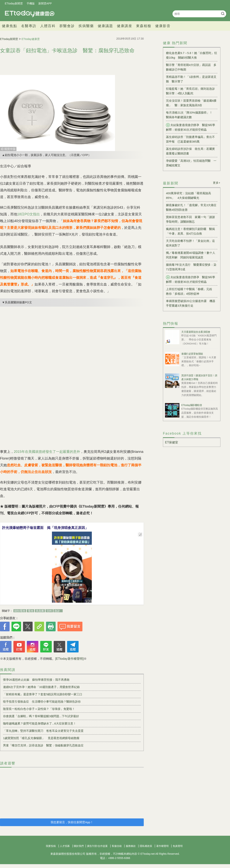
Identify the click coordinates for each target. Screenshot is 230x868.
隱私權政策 (146, 846)
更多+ (217, 183)
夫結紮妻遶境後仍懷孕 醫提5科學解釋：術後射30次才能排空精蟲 (191, 127)
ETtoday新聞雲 (14, 3)
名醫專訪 (29, 26)
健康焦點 (10, 26)
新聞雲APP (45, 3)
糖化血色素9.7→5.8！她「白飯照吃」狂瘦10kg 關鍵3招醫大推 (192, 55)
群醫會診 (67, 26)
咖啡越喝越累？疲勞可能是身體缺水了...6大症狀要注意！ (40, 723)
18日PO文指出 (29, 214)
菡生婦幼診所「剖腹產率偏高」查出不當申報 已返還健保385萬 (190, 139)
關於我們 (79, 846)
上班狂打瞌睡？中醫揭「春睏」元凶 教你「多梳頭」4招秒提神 (190, 291)
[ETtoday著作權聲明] (69, 659)
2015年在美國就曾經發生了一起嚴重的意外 (47, 452)
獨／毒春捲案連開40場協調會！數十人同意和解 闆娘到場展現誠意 (191, 255)
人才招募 (65, 846)
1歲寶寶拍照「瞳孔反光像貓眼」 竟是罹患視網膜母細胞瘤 (41, 738)
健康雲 (30, 14)
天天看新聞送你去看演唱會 (196, 332)
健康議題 (105, 26)
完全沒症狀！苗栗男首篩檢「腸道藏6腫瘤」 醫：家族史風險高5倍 (191, 103)
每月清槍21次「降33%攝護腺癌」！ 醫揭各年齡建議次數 (191, 115)
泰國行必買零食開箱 (192, 354)
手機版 (31, 3)
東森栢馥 (144, 26)
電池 (30, 611)
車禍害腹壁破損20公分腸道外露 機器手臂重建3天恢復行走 (191, 303)
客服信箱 (117, 846)
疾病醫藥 (86, 26)
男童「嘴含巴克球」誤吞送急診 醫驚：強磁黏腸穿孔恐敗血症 (43, 745)
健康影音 (163, 26)
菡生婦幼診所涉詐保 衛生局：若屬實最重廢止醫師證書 (190, 151)
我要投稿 (51, 846)
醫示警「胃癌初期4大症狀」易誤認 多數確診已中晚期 (191, 67)
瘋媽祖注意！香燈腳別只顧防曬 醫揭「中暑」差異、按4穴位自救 (190, 231)
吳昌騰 (40, 611)
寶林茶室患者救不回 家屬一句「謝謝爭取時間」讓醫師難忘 (190, 219)
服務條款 (131, 846)
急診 (57, 611)
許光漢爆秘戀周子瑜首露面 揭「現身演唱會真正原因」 (45, 528)
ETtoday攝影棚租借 (192, 405)
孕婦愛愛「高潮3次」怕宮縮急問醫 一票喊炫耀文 (191, 163)
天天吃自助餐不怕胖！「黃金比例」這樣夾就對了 (190, 243)
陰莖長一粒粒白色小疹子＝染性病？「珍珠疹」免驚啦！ (39, 709)
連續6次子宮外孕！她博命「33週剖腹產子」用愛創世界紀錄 (41, 687)
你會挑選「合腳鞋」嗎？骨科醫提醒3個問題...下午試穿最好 (41, 716)
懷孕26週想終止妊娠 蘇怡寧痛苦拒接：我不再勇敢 (36, 680)
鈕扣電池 (20, 611)
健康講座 (125, 26)
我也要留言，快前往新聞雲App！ (72, 822)
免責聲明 (178, 846)
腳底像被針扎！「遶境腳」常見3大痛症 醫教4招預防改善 (192, 207)
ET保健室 (172, 442)
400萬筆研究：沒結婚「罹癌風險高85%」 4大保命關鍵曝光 (189, 195)
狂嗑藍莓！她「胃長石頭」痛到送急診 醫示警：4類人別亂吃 (192, 91)
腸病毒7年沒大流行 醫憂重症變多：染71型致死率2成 (191, 267)
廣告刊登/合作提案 (97, 846)
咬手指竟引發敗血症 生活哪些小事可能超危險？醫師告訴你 (42, 702)
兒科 (49, 611)
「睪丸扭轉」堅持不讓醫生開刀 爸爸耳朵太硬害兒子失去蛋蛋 (43, 731)
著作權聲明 (162, 846)
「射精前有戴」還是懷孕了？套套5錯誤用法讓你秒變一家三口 (43, 694)
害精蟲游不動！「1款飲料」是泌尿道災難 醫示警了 (191, 79)
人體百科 (48, 26)
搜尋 (223, 14)
